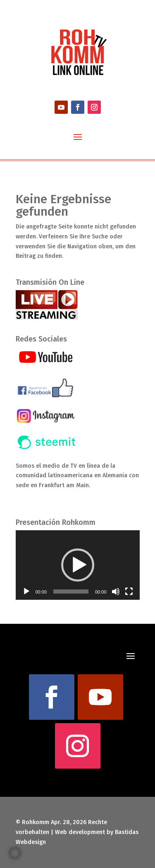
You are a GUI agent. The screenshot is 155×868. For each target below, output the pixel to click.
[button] (78, 565)
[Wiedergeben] (26, 591)
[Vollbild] (129, 591)
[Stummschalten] (116, 591)
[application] (78, 565)
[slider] (71, 591)
